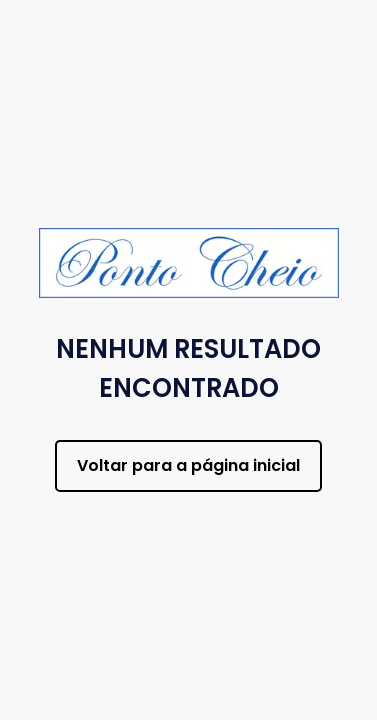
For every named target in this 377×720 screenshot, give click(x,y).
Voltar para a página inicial (188, 465)
